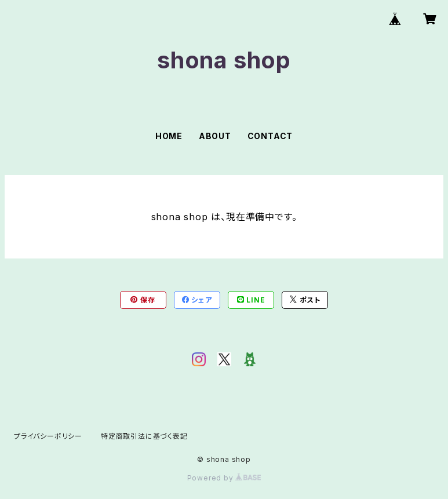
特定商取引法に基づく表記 (144, 436)
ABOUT (215, 136)
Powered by (224, 478)
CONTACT (270, 136)
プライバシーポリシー (48, 436)
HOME (169, 136)
